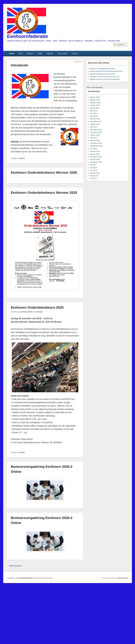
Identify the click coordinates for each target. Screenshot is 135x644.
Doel (21, 54)
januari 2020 (95, 108)
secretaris (39, 312)
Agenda (50, 54)
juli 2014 (93, 165)
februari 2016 (95, 140)
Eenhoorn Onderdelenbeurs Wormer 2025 (44, 193)
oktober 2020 (95, 105)
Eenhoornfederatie (28, 36)
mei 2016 (93, 138)
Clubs (40, 54)
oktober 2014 (95, 159)
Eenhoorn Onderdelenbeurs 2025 (37, 307)
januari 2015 (95, 154)
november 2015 (96, 143)
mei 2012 (93, 178)
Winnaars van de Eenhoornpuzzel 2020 (105, 77)
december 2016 (96, 130)
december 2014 (96, 157)
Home (12, 54)
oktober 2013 (95, 173)
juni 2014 (93, 168)
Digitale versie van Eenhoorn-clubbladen (105, 79)
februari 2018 (95, 119)
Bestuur (30, 54)
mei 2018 (93, 113)
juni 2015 (93, 149)
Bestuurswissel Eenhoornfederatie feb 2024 (106, 71)
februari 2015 (95, 151)
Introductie (20, 65)
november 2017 (96, 122)
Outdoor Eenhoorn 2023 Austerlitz (103, 74)
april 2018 (94, 116)
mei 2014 (93, 170)
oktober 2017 (95, 124)
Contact (75, 54)
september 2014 (96, 162)
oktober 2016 (95, 135)
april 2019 (94, 111)
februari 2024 (95, 100)
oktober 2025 (95, 97)
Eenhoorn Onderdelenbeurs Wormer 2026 (44, 173)
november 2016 (96, 132)
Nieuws (22, 158)
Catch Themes (123, 578)
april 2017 (94, 127)
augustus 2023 (96, 103)
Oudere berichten (14, 566)
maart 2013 (94, 176)
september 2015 (96, 146)
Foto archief (62, 54)
